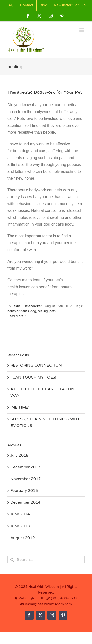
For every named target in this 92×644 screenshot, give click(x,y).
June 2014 (20, 514)
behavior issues (18, 311)
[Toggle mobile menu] (82, 30)
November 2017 (26, 479)
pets (53, 311)
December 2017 (25, 467)
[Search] (12, 560)
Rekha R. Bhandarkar (27, 306)
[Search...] (46, 560)
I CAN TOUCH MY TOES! (33, 377)
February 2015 (24, 491)
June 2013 (20, 526)
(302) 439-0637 (64, 598)
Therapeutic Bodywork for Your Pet (45, 92)
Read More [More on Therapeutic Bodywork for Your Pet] (15, 316)
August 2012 (23, 538)
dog (33, 311)
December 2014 (25, 502)
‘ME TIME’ (20, 407)
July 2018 (19, 455)
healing (43, 311)
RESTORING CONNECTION (36, 365)
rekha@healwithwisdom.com (48, 604)
